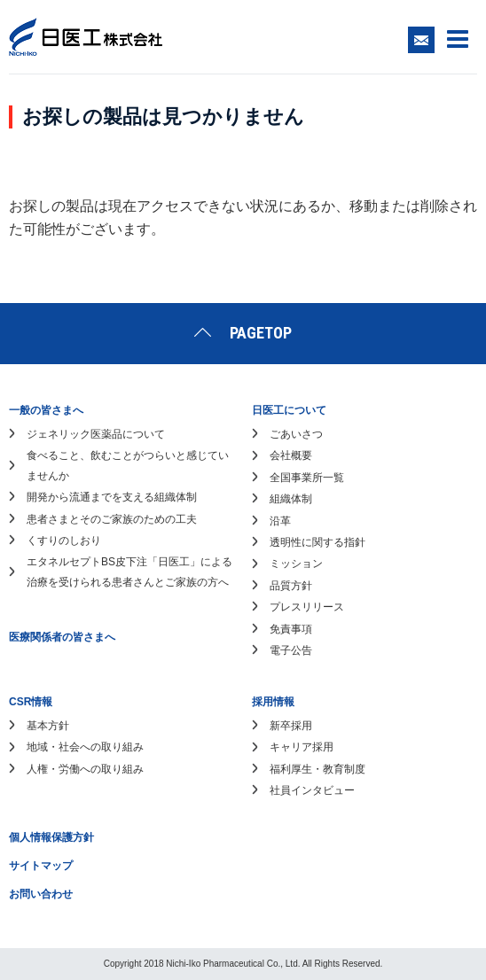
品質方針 (291, 586)
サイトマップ (41, 866)
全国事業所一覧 (307, 478)
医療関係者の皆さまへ (62, 637)
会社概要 (291, 455)
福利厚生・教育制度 (317, 769)
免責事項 (291, 629)
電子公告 (291, 650)
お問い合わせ (41, 894)
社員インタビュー (312, 790)
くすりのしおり (64, 541)
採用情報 (273, 702)
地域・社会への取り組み (85, 747)
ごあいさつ (296, 434)
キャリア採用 (302, 747)
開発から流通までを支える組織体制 (112, 497)
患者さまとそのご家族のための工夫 (112, 519)
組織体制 (291, 499)
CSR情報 (31, 702)
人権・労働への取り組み (85, 769)
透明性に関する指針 (317, 542)
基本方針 (48, 726)
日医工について (289, 410)
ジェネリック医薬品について (96, 434)
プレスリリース (307, 607)
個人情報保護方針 (51, 837)
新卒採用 (291, 726)
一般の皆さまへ (46, 410)
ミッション (296, 564)
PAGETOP (261, 333)
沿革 (280, 521)
